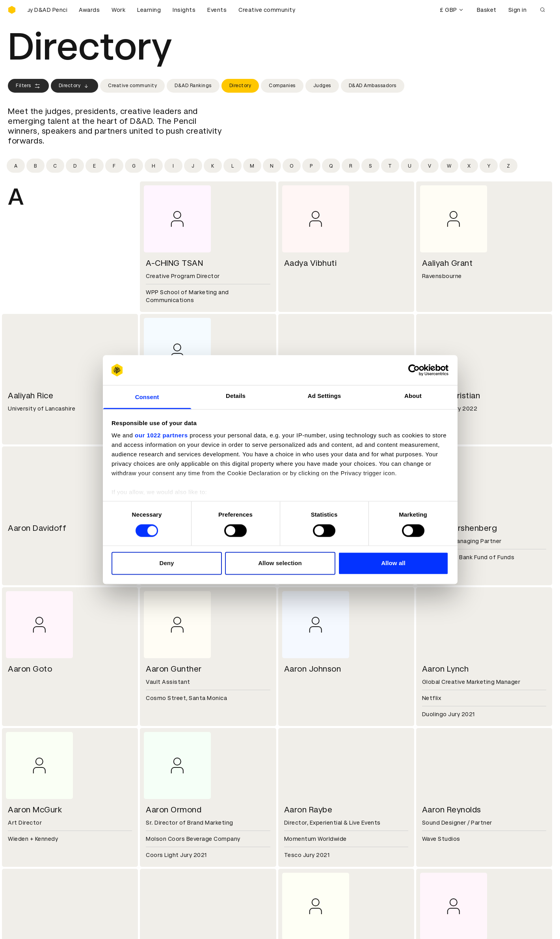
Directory (75, 86)
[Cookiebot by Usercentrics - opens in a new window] (414, 370)
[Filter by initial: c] (55, 166)
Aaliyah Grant (447, 263)
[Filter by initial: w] (449, 166)
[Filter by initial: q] (331, 166)
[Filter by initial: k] (213, 166)
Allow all (393, 563)
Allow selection (280, 563)
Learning (149, 10)
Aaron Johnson (313, 669)
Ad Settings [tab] (324, 396)
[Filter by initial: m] (252, 166)
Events (217, 10)
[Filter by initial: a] (16, 166)
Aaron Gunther (174, 669)
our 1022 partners (161, 436)
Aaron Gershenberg (460, 528)
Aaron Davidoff (37, 528)
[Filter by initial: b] (35, 166)
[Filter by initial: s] (370, 166)
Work (118, 10)
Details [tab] (236, 396)
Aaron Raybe (308, 810)
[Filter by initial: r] (351, 166)
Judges (322, 86)
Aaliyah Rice (31, 396)
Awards (89, 10)
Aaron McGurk (35, 810)
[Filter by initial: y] (489, 166)
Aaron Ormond (174, 810)
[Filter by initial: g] (134, 166)
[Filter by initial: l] (233, 166)
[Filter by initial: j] (193, 166)
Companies (282, 86)
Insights (184, 10)
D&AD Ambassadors (373, 86)
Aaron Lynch (446, 669)
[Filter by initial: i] (173, 166)
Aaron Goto (30, 669)
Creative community (267, 10)
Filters (28, 86)
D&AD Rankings (193, 86)
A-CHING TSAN (174, 263)
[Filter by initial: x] (469, 166)
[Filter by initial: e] (95, 166)
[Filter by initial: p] (311, 166)
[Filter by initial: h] (154, 166)
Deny (167, 563)
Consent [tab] (147, 397)
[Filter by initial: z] (508, 166)
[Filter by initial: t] (390, 166)
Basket (487, 10)
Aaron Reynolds (452, 810)
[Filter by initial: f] (114, 166)
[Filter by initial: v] (430, 166)
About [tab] (413, 396)
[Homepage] (12, 10)
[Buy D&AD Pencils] (47, 10)
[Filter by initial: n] (272, 166)
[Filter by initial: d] (75, 166)
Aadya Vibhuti (311, 263)
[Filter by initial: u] (410, 166)
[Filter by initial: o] (292, 166)
